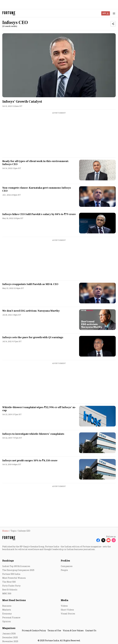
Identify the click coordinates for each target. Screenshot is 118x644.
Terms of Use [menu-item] (54, 630)
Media (65, 600)
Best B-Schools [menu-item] (10, 590)
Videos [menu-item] (64, 606)
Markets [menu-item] (7, 610)
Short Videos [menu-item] (67, 610)
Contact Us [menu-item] (91, 630)
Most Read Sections (14, 600)
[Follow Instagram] (114, 540)
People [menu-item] (64, 570)
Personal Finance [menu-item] (11, 617)
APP (104, 13)
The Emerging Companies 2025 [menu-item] (18, 570)
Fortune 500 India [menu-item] (11, 574)
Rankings (8, 561)
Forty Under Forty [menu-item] (11, 586)
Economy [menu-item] (7, 614)
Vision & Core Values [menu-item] (73, 630)
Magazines (9, 628)
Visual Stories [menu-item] (68, 614)
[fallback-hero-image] (59, 65)
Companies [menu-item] (67, 566)
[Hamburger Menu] (114, 13)
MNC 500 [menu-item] (7, 593)
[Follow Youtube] (108, 540)
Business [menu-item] (7, 606)
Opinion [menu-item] (7, 621)
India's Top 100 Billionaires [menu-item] (16, 566)
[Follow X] (103, 540)
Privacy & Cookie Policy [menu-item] (34, 630)
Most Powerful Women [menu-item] (14, 578)
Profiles (65, 561)
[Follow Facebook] (98, 540)
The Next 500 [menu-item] (9, 582)
